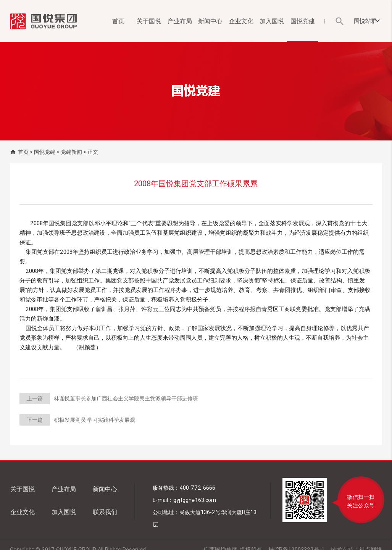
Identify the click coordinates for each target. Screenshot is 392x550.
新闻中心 (210, 21)
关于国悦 (149, 21)
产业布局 (180, 21)
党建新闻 (71, 152)
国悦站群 (368, 21)
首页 (118, 21)
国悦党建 (303, 21)
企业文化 (241, 21)
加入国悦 (272, 21)
